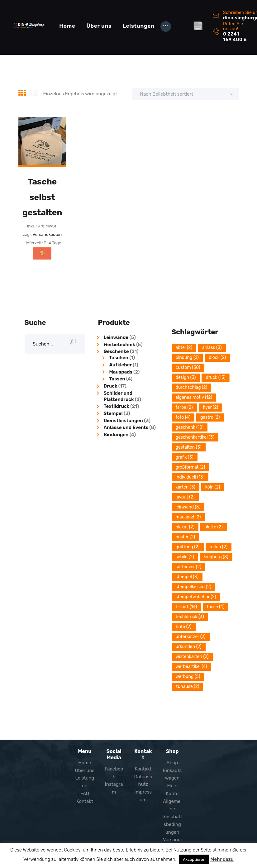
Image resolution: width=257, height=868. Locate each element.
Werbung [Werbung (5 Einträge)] (188, 677)
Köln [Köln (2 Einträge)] (213, 487)
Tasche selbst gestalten (42, 197)
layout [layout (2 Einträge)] (185, 497)
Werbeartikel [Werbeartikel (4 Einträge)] (191, 667)
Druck (111, 386)
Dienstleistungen (123, 421)
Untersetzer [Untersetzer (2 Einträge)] (191, 637)
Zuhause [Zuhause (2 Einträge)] (188, 687)
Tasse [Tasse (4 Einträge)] (216, 607)
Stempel (113, 413)
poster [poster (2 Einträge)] (186, 537)
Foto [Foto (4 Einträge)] (183, 417)
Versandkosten (47, 234)
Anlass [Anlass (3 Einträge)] (212, 348)
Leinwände (116, 337)
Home (85, 763)
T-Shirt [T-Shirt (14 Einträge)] (186, 607)
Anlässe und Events (126, 427)
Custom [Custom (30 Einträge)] (188, 367)
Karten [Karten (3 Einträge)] (186, 487)
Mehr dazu (222, 859)
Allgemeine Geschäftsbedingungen (172, 817)
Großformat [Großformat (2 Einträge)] (190, 467)
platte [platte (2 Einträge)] (214, 527)
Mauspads (121, 372)
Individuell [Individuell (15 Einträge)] (190, 477)
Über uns (85, 770)
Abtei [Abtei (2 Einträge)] (184, 348)
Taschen (119, 358)
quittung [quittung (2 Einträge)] (188, 547)
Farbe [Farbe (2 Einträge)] (184, 407)
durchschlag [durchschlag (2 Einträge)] (192, 387)
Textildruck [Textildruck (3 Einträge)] (190, 617)
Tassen (117, 379)
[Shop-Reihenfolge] (185, 94)
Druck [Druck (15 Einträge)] (216, 377)
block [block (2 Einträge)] (217, 358)
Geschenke (116, 351)
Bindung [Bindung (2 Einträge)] (187, 358)
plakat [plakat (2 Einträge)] (185, 527)
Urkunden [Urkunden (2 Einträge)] (189, 647)
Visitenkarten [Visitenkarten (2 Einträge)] (192, 657)
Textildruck (117, 406)
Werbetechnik (119, 345)
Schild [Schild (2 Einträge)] (185, 557)
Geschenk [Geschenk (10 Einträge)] (190, 427)
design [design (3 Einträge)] (186, 377)
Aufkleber (121, 365)
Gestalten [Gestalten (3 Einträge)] (189, 447)
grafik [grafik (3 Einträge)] (185, 457)
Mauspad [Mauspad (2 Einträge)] (188, 517)
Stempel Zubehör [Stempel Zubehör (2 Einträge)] (196, 597)
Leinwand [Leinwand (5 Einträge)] (188, 507)
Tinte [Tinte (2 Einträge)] (184, 627)
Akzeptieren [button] (194, 859)
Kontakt (85, 801)
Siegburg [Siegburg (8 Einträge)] (216, 557)
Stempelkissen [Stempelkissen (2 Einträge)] (193, 587)
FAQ (85, 794)
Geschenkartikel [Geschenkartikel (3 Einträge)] (195, 437)
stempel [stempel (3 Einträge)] (187, 577)
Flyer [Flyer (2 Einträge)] (210, 407)
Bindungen (116, 435)
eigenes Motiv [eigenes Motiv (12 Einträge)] (194, 397)
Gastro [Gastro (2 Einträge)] (210, 417)
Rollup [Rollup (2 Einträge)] (219, 547)
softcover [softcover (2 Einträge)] (188, 567)
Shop (172, 763)
